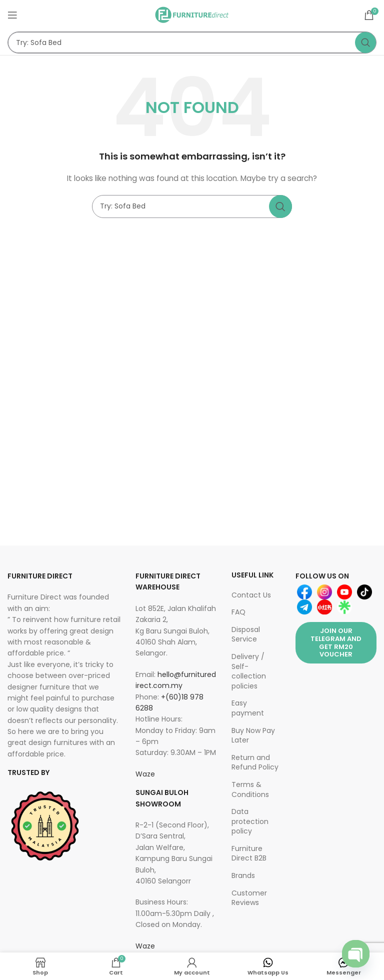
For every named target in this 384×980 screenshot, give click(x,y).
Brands (243, 875)
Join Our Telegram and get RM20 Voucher (336, 642)
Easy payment (248, 708)
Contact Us (251, 595)
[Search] (192, 42)
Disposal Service (246, 634)
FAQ (238, 612)
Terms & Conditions (250, 789)
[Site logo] (192, 14)
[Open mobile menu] (12, 15)
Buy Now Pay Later (253, 735)
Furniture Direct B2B (249, 853)
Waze (145, 774)
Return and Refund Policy (255, 762)
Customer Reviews (249, 898)
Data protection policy (250, 821)
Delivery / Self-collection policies (249, 671)
